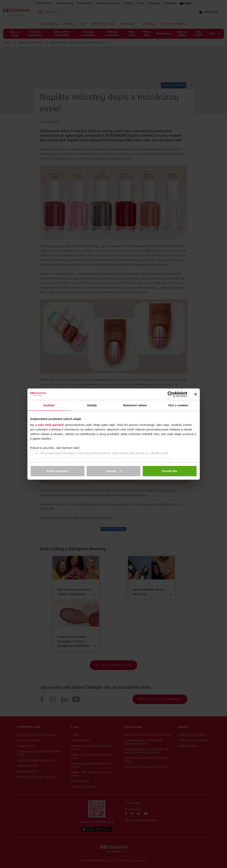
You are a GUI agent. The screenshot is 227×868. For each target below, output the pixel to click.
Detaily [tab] (92, 405)
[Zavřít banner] (196, 394)
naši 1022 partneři (51, 425)
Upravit (114, 471)
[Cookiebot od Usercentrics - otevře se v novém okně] (170, 394)
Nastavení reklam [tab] (135, 405)
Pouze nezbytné (57, 471)
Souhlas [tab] (49, 405)
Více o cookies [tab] (178, 405)
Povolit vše (169, 471)
